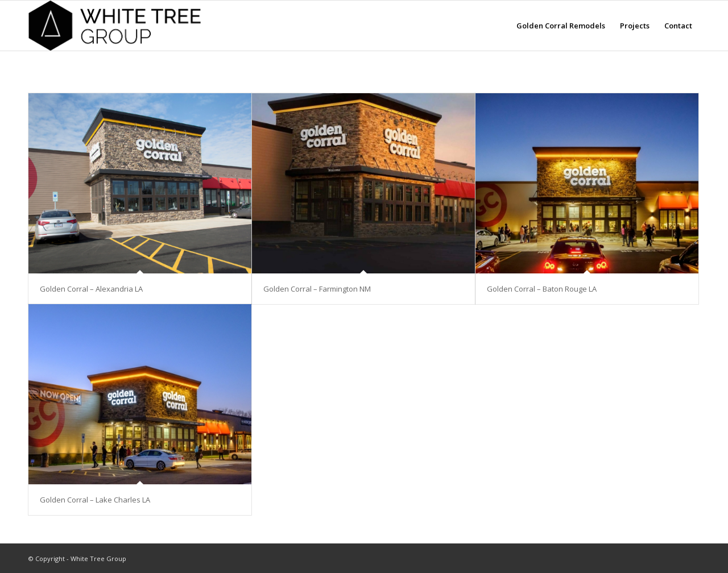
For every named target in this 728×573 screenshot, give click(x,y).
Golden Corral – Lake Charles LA (95, 500)
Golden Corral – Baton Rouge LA (542, 289)
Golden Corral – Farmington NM (317, 289)
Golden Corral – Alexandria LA (91, 289)
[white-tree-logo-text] (118, 26)
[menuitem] (561, 26)
